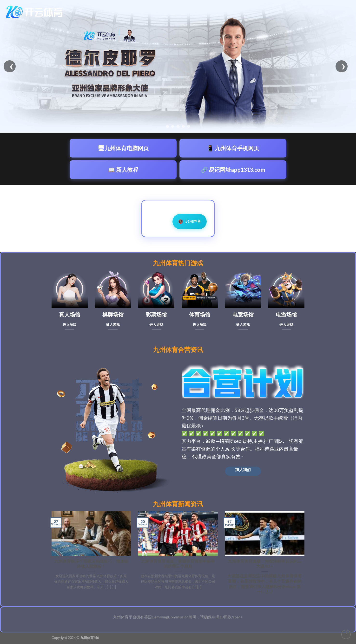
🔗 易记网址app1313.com (233, 170)
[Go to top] (346, 634)
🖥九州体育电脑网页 (123, 148)
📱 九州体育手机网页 (233, 148)
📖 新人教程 (123, 170)
